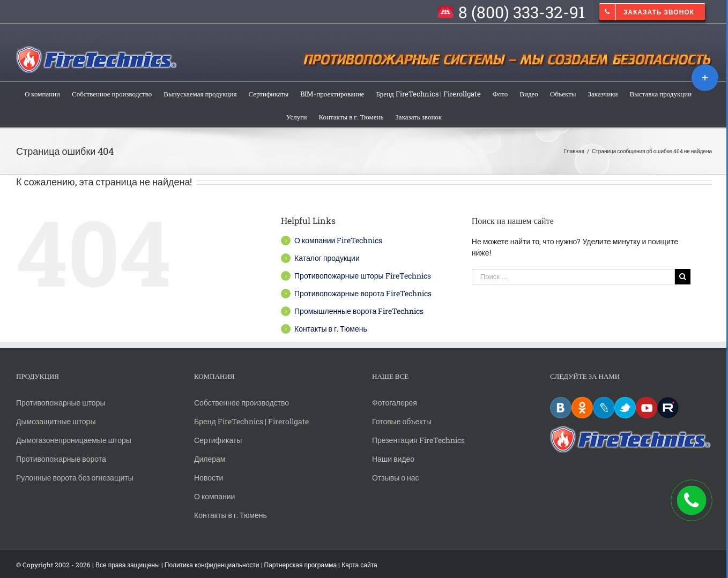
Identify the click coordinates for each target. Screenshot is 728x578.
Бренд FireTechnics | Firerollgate (251, 421)
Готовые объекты (402, 421)
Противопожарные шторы (61, 403)
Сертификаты (218, 440)
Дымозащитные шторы (56, 421)
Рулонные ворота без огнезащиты (75, 478)
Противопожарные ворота (61, 459)
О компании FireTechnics (338, 240)
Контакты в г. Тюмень (331, 329)
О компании (214, 496)
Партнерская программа (301, 565)
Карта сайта (359, 565)
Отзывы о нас (396, 478)
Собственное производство (242, 403)
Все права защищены (128, 565)
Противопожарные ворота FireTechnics (363, 293)
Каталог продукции (327, 258)
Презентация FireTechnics (418, 440)
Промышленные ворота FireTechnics (359, 311)
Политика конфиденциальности (212, 565)
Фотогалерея (395, 403)
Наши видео (393, 459)
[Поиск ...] (574, 277)
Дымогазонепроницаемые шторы (74, 440)
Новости (209, 478)
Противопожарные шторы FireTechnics (362, 276)
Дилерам (210, 459)
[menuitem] (511, 12)
